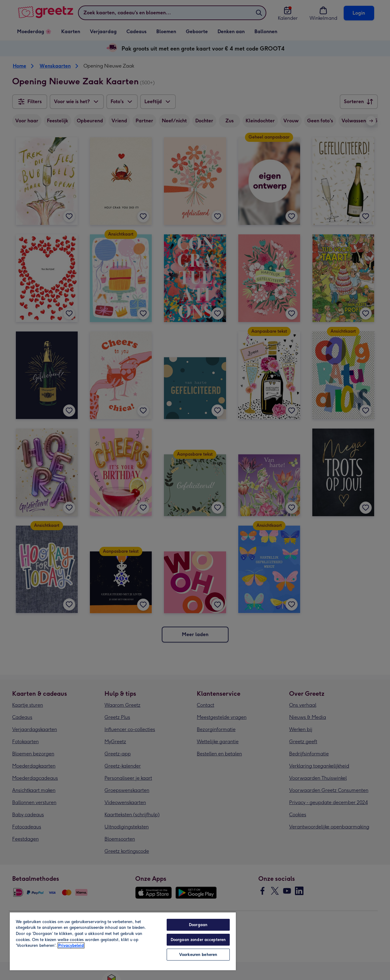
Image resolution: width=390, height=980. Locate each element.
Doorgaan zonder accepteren (198, 940)
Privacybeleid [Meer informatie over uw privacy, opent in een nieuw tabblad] (71, 945)
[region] (123, 941)
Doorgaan (198, 925)
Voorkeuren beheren (198, 955)
